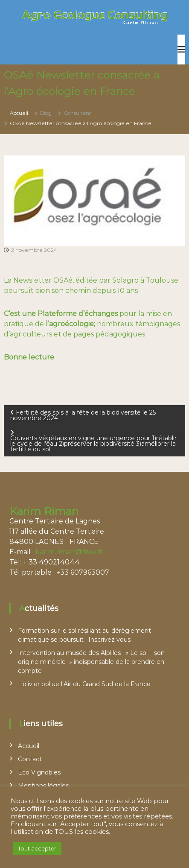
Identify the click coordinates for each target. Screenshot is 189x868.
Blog (46, 113)
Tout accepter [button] (37, 848)
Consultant (77, 113)
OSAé (63, 280)
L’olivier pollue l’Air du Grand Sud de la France (84, 684)
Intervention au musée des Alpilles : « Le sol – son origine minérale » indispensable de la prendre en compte (91, 662)
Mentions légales (43, 786)
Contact (30, 759)
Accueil (29, 746)
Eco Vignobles (39, 772)
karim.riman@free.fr (70, 552)
